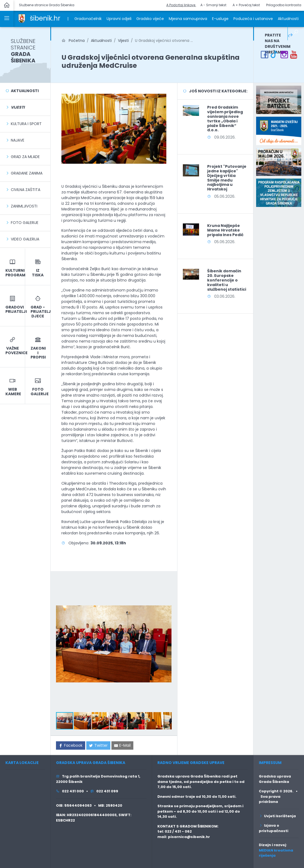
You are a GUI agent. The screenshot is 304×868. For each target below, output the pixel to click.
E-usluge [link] (220, 19)
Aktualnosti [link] (288, 19)
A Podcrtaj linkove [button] (181, 5)
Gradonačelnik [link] (88, 19)
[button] (167, 581)
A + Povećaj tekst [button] (246, 5)
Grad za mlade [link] (25, 157)
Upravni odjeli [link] (119, 19)
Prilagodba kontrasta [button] (284, 5)
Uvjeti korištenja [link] (277, 816)
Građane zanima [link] (27, 173)
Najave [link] (18, 140)
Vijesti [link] (123, 41)
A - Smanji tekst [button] (213, 5)
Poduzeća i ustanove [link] (253, 19)
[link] (22, 18)
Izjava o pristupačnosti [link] (274, 828)
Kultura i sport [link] (26, 124)
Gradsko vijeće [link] (150, 19)
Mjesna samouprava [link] (188, 19)
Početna (73, 41)
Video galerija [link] (25, 239)
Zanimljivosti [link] (24, 206)
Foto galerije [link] (25, 223)
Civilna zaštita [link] (26, 190)
